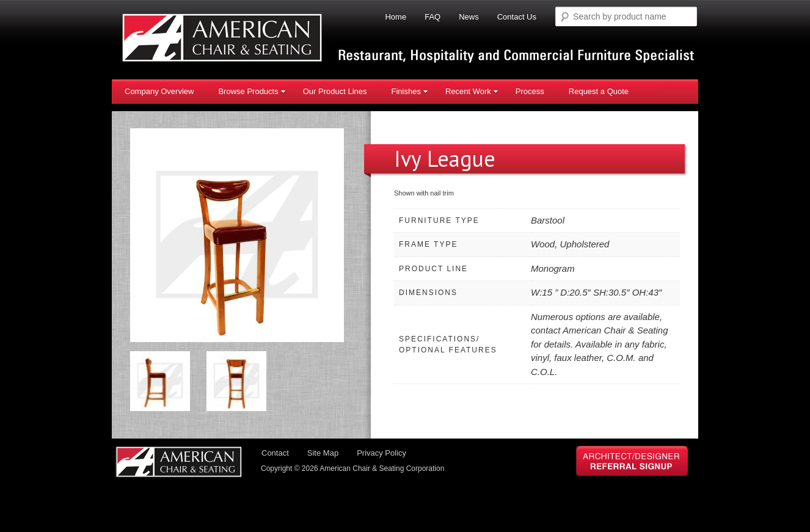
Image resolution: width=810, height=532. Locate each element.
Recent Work (472, 91)
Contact (275, 453)
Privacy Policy (381, 453)
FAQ (432, 17)
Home (396, 17)
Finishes (409, 91)
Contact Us (517, 17)
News (469, 17)
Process (530, 91)
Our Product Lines (335, 91)
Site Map (323, 453)
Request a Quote (599, 91)
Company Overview (159, 91)
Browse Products (252, 91)
